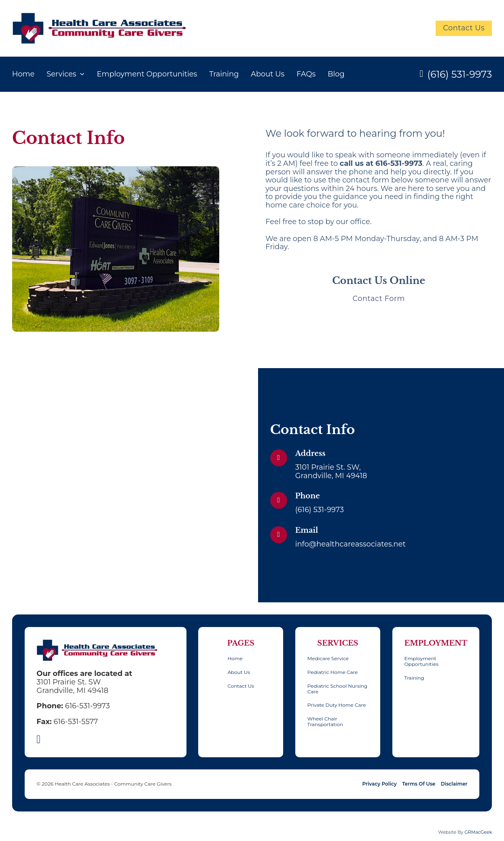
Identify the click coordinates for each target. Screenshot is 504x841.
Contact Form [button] (379, 298)
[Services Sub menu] (82, 74)
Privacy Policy (379, 784)
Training (224, 74)
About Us (268, 74)
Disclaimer (454, 784)
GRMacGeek (478, 832)
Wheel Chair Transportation (325, 722)
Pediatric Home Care (333, 672)
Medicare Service (328, 659)
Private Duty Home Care (337, 705)
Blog (336, 74)
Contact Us (464, 28)
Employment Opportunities (147, 74)
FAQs (306, 74)
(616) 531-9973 (460, 74)
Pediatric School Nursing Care (337, 689)
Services (61, 74)
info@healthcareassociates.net (350, 544)
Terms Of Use (419, 784)
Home (23, 74)
